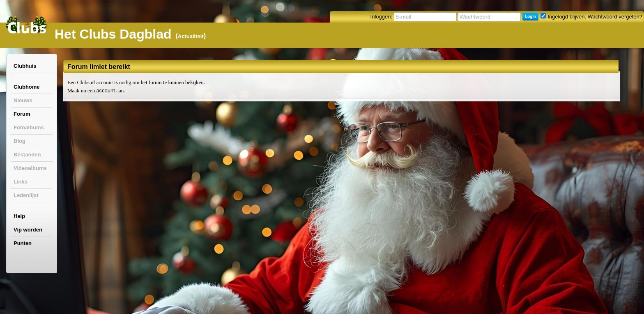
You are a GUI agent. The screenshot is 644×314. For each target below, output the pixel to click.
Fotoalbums (29, 127)
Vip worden (28, 230)
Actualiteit (191, 36)
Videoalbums (30, 168)
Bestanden (27, 155)
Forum (22, 114)
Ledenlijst (26, 195)
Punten (23, 243)
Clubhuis (25, 66)
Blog (20, 141)
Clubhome (27, 87)
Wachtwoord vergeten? (615, 17)
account (106, 91)
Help (19, 216)
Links (21, 182)
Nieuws (23, 100)
